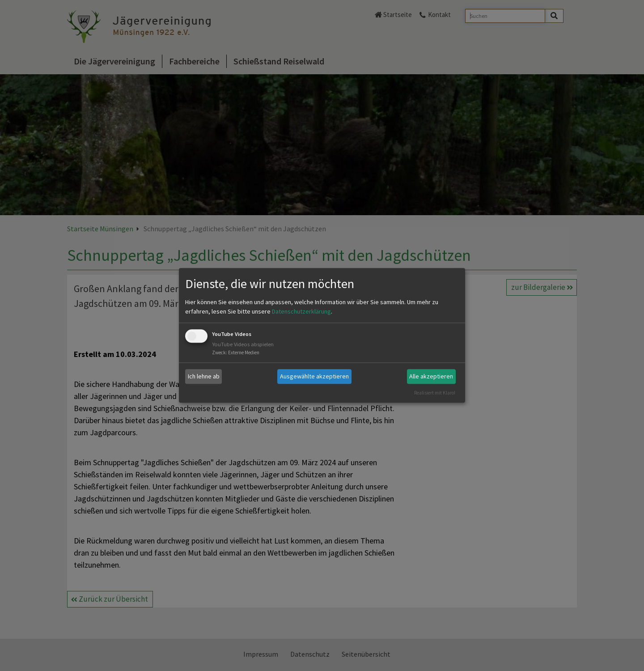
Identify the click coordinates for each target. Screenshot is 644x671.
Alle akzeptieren (431, 376)
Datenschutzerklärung (301, 311)
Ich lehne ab (204, 376)
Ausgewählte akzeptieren (314, 376)
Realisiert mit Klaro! (435, 393)
